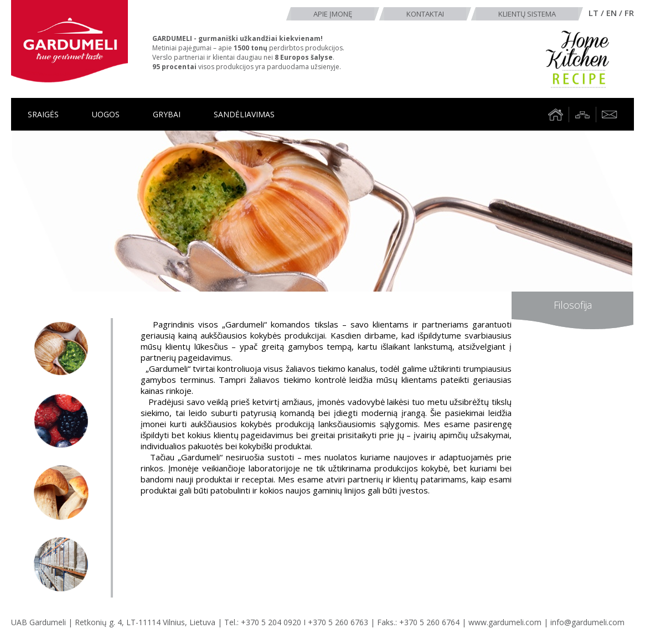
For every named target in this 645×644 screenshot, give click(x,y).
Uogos (106, 114)
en (612, 13)
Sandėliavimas (244, 114)
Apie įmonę (333, 14)
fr (629, 13)
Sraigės (43, 114)
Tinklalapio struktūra (582, 115)
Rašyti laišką (610, 115)
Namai (555, 115)
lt (594, 13)
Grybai (167, 114)
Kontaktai (425, 14)
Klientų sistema (527, 14)
